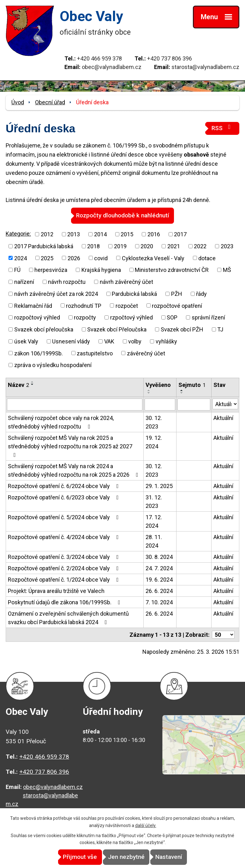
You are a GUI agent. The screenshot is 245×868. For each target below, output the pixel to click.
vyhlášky (166, 341)
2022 (200, 246)
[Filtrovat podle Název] (75, 405)
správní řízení (208, 317)
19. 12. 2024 (154, 442)
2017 (180, 234)
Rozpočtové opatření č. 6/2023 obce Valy (65, 497)
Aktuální (223, 418)
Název (18, 385)
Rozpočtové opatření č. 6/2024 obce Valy (65, 486)
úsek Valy (26, 341)
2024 (21, 258)
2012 (47, 234)
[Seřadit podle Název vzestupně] (33, 382)
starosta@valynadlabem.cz (205, 67)
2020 (147, 246)
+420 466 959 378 (99, 58)
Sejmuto (192, 385)
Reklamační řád (33, 305)
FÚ (17, 270)
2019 (120, 246)
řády (201, 293)
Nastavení (179, 857)
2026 (74, 258)
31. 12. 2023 (154, 501)
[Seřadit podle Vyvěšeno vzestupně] (149, 390)
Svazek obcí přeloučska (44, 329)
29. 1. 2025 (159, 486)
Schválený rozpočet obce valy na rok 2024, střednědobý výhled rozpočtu (61, 422)
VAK (109, 341)
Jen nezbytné (126, 857)
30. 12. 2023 (154, 422)
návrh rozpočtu (67, 282)
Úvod (18, 102)
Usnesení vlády (71, 341)
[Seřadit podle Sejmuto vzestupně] (182, 390)
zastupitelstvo (95, 353)
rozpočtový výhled (37, 317)
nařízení (24, 282)
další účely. (146, 825)
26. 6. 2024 (159, 591)
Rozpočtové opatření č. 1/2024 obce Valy (65, 579)
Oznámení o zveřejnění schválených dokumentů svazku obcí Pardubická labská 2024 (68, 618)
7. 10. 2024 (159, 602)
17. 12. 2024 (154, 521)
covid (101, 258)
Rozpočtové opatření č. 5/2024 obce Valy (65, 517)
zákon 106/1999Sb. (39, 353)
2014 (100, 234)
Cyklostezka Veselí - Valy (153, 258)
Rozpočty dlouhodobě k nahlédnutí (123, 215)
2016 (154, 234)
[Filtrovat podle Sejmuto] (194, 405)
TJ (220, 329)
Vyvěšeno (158, 385)
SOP (172, 317)
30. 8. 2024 (159, 557)
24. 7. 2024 (159, 568)
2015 (127, 234)
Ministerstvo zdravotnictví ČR (172, 270)
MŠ (227, 270)
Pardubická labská (134, 293)
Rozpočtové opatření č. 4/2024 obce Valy (65, 537)
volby (135, 341)
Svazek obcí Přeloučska (117, 329)
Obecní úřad (50, 102)
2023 (227, 246)
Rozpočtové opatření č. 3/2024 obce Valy (65, 557)
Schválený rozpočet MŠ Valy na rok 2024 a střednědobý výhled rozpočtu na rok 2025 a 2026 (74, 470)
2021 (174, 246)
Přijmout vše (69, 857)
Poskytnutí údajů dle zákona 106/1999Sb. (65, 602)
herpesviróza (51, 270)
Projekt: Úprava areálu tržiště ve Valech (56, 591)
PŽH (177, 293)
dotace (207, 258)
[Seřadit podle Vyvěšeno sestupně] (149, 393)
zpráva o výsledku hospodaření (53, 365)
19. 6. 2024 (159, 579)
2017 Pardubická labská (44, 246)
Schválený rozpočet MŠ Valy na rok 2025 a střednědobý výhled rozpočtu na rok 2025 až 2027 (70, 446)
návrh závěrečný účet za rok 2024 (56, 293)
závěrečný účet (146, 353)
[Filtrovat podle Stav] (225, 404)
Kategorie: (18, 233)
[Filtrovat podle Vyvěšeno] (160, 405)
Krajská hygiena (101, 270)
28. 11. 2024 (154, 541)
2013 (74, 234)
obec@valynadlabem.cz (112, 67)
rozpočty (85, 317)
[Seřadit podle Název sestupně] (33, 384)
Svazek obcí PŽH (182, 329)
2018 (93, 246)
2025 (47, 258)
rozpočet (127, 305)
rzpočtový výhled (131, 317)
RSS (222, 128)
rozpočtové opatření (177, 305)
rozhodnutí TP (84, 305)
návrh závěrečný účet (126, 282)
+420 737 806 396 (170, 58)
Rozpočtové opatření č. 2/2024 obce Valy (65, 568)
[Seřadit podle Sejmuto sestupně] (182, 393)
